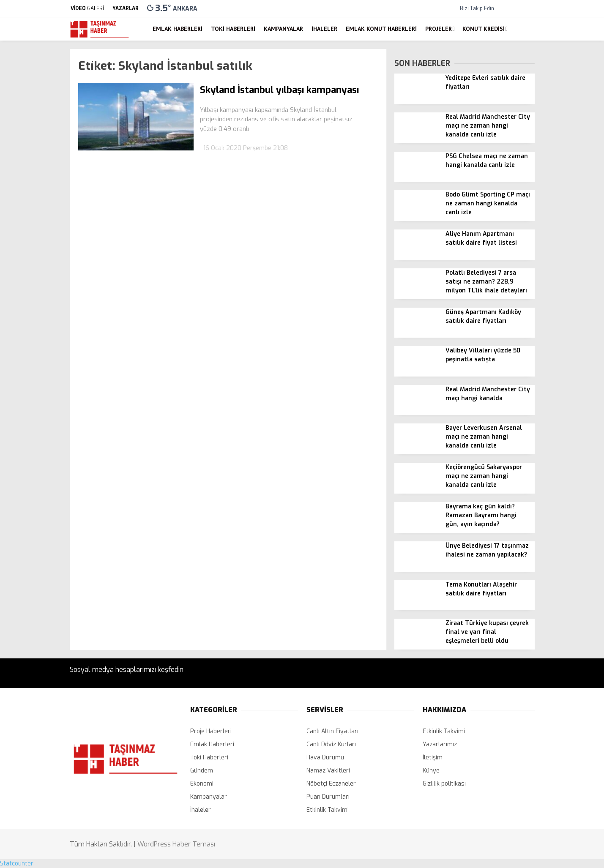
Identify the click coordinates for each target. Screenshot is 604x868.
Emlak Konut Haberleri (381, 29)
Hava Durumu (325, 757)
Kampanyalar (283, 29)
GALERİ (87, 8)
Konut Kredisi (484, 29)
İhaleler (324, 29)
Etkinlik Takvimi (328, 810)
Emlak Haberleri (178, 29)
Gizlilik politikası (444, 784)
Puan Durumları (328, 797)
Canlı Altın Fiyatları (332, 731)
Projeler (439, 29)
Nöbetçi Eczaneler (331, 784)
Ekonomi (202, 784)
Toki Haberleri (233, 29)
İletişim (433, 757)
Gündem (202, 771)
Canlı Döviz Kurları (331, 744)
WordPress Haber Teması (176, 844)
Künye (431, 771)
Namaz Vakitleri (328, 771)
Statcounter (17, 864)
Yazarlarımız (440, 744)
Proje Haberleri (211, 731)
